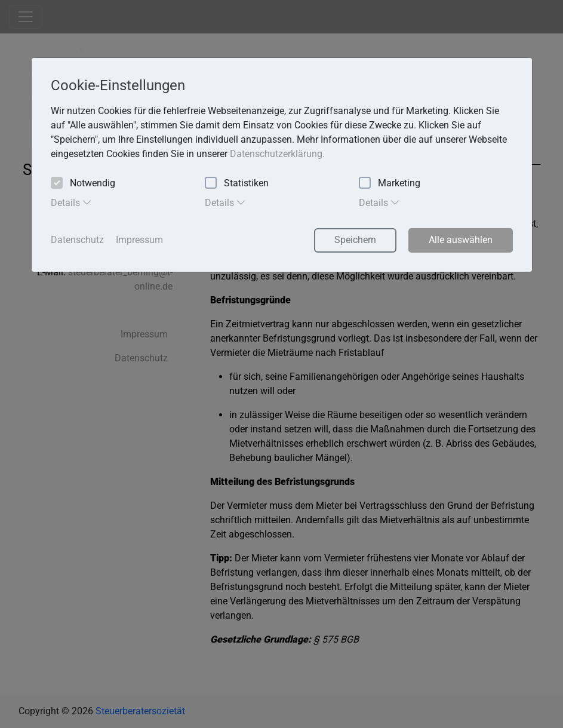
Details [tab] (71, 202)
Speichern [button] (355, 240)
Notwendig (83, 184)
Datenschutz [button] (77, 240)
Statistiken (237, 184)
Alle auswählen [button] (461, 240)
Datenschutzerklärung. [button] (277, 154)
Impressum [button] (139, 240)
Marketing (390, 184)
